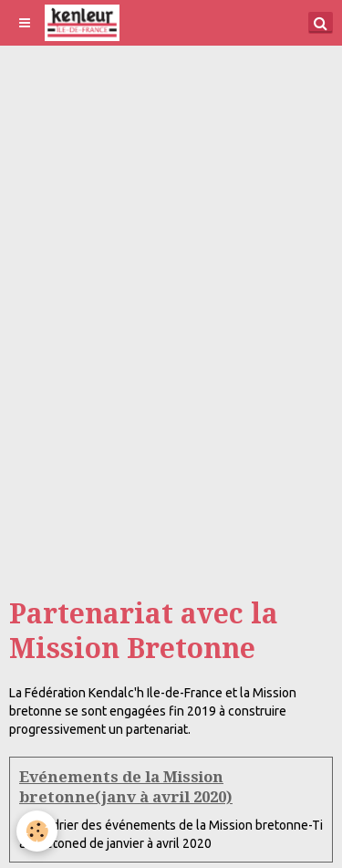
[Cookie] (37, 831)
